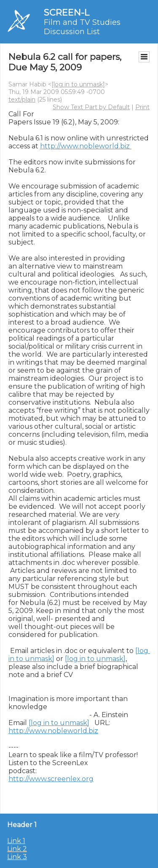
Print (142, 107)
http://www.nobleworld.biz (86, 146)
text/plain (22, 99)
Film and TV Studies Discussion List (82, 27)
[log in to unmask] (78, 84)
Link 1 (16, 841)
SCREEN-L (67, 12)
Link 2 (17, 849)
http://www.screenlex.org (51, 779)
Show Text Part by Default (91, 107)
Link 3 (17, 857)
